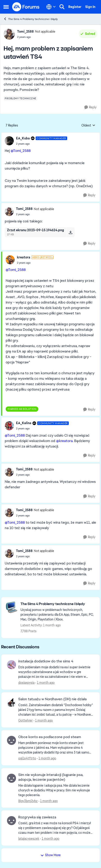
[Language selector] (51, 7)
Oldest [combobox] (88, 126)
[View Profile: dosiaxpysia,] (11, 665)
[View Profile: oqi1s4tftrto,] (11, 740)
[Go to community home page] (26, 7)
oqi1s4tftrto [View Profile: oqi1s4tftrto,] (27, 758)
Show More (50, 855)
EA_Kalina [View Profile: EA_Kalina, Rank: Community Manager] (24, 423)
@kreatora (64, 441)
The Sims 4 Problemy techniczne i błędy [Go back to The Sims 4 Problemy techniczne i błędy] (31, 19)
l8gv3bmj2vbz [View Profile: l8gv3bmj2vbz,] (28, 801)
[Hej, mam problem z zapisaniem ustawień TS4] (42, 144)
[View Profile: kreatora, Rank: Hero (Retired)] (10, 260)
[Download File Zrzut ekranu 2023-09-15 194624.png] (70, 232)
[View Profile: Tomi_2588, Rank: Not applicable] (9, 34)
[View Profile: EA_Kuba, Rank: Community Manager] (9, 141)
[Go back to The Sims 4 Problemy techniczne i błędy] (58, 604)
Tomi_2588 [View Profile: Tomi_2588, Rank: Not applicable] (25, 32)
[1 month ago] (45, 683)
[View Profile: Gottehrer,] (11, 703)
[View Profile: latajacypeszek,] (11, 821)
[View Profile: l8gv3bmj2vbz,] (11, 778)
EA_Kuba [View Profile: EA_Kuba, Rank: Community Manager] (23, 138)
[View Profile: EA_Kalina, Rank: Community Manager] (9, 426)
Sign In (90, 7)
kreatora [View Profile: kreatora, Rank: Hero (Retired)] (24, 257)
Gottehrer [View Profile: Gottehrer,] (25, 720)
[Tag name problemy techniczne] (21, 98)
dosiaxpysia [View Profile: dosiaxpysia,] (26, 683)
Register (75, 7)
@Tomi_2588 (21, 151)
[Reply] (90, 107)
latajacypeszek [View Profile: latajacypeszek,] (29, 839)
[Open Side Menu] (6, 7)
